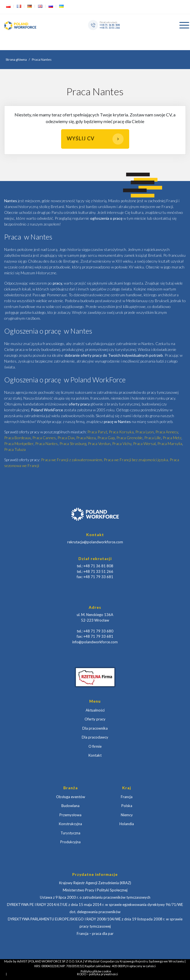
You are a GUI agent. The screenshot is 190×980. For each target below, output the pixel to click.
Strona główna (16, 59)
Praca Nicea (86, 438)
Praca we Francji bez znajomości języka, (137, 460)
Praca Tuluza (15, 449)
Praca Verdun (99, 443)
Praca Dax (66, 438)
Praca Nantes (46, 443)
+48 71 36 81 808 (110, 25)
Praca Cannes (44, 438)
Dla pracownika (95, 728)
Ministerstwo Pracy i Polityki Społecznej (95, 890)
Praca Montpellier (19, 443)
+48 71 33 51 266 (110, 28)
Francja (127, 797)
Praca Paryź (97, 432)
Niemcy (127, 815)
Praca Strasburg (73, 443)
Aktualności (95, 710)
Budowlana (70, 806)
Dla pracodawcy (95, 737)
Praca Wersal (144, 443)
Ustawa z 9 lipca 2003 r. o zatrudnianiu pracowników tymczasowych (95, 897)
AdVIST (22, 961)
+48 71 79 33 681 (98, 577)
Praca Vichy (122, 443)
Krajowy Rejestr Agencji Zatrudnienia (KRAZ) (95, 883)
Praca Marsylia (170, 443)
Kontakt (95, 755)
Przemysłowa (70, 815)
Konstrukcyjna (70, 824)
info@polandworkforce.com (95, 642)
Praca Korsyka (121, 432)
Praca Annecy (167, 432)
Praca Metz (172, 438)
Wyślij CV (95, 139)
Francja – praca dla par (95, 933)
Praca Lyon (145, 432)
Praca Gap (106, 438)
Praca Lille (153, 438)
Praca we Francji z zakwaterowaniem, (72, 460)
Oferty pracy (95, 719)
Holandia (127, 824)
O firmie (95, 746)
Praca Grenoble (129, 438)
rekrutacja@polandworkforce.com (95, 542)
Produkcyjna (70, 842)
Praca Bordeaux (17, 438)
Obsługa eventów (71, 797)
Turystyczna (70, 833)
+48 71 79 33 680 (98, 631)
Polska (127, 806)
